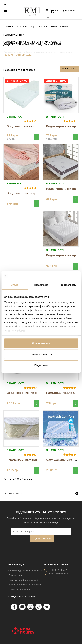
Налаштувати (41, 354)
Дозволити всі (41, 343)
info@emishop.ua (59, 574)
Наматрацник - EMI (23, 460)
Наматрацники (13, 494)
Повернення (15, 575)
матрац (38, 52)
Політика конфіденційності (23, 580)
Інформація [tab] (41, 285)
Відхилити (41, 365)
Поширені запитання (20, 590)
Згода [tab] (15, 285)
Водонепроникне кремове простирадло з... (39, 193)
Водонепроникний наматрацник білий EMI (38, 393)
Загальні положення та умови (25, 585)
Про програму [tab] (67, 285)
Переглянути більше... (18, 55)
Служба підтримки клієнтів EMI (25, 571)
